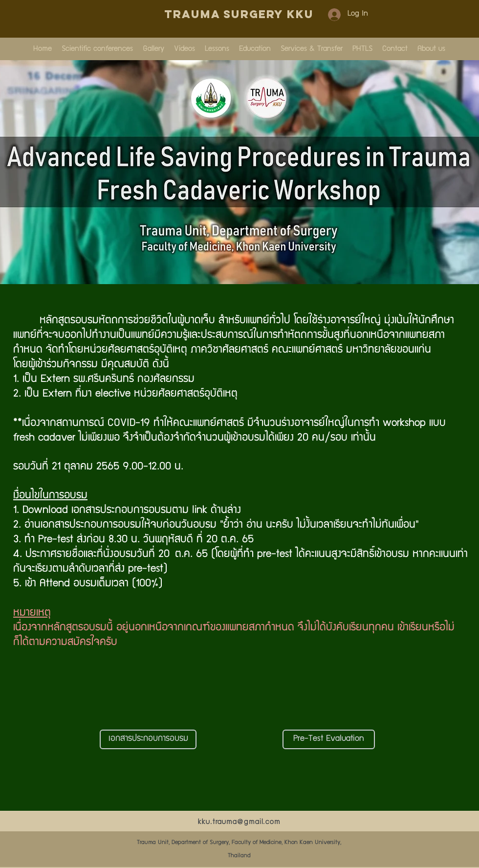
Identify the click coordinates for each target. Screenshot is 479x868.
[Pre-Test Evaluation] (329, 739)
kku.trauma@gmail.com (239, 823)
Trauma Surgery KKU (239, 14)
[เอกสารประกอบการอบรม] (148, 739)
